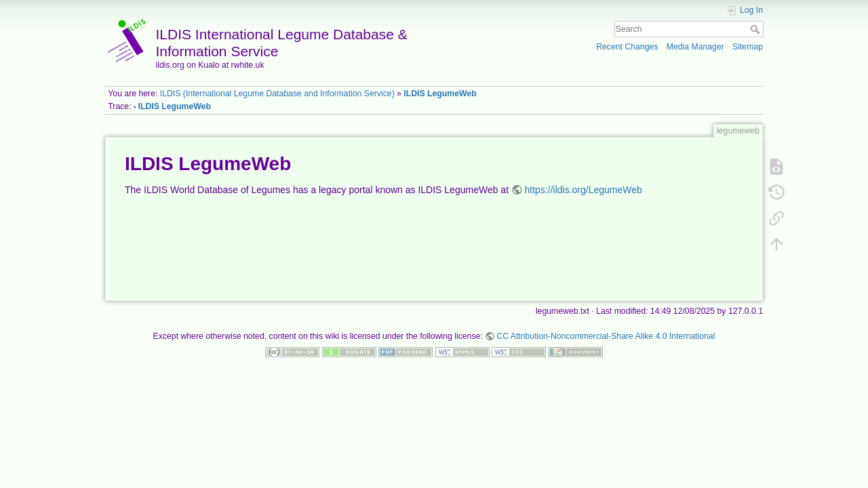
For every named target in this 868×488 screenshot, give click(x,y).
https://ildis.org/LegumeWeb (584, 190)
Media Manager (695, 47)
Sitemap (748, 47)
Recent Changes (627, 47)
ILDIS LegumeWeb (440, 94)
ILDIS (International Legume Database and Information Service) (277, 94)
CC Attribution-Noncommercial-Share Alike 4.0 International (606, 336)
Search (756, 29)
